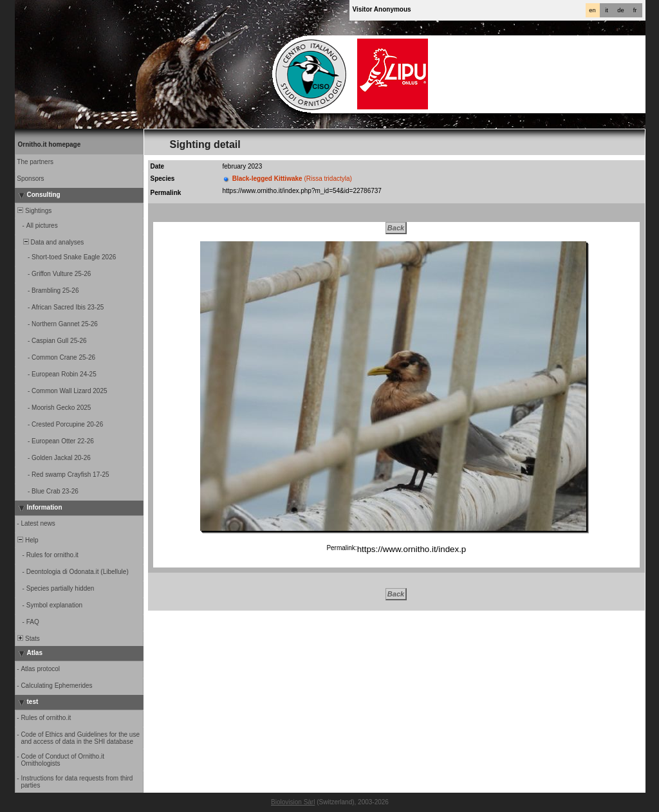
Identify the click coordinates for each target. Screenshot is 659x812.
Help (27, 540)
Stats (28, 639)
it (607, 10)
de (620, 10)
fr (635, 10)
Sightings (34, 211)
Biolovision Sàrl (293, 802)
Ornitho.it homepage (50, 144)
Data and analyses (50, 242)
